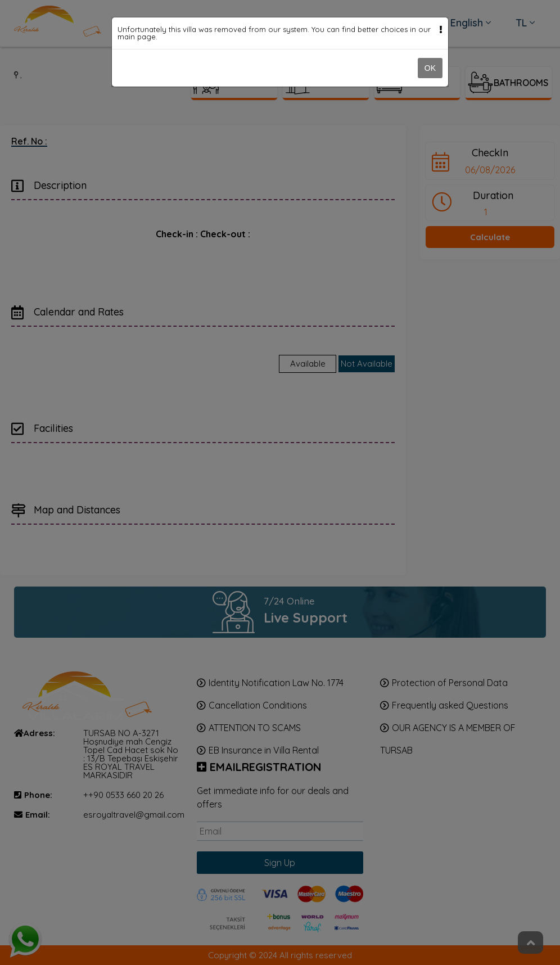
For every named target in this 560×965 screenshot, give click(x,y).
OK (430, 68)
